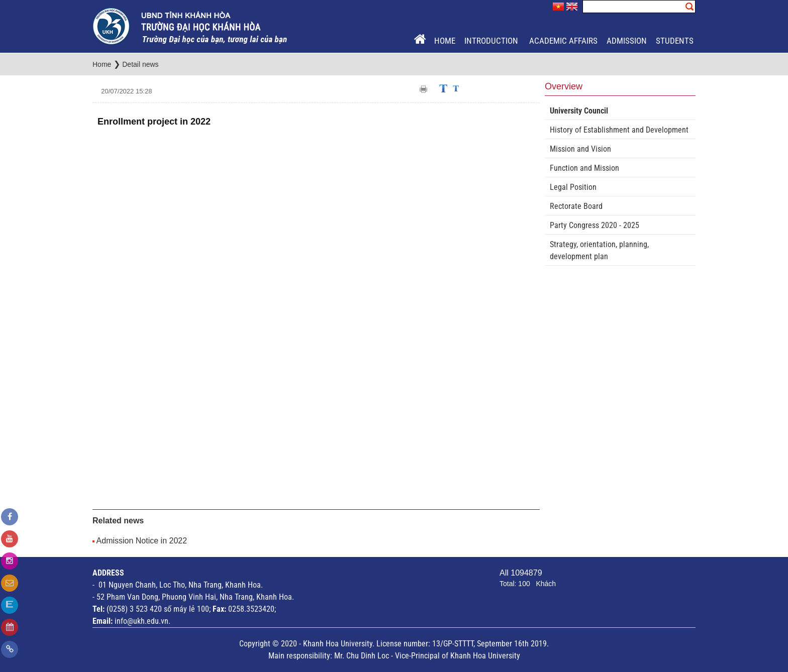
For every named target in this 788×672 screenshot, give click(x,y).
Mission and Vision (580, 149)
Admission (627, 41)
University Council (579, 111)
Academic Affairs (563, 41)
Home (445, 41)
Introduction (492, 41)
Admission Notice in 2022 (142, 541)
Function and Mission (584, 168)
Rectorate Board (576, 206)
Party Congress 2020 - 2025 (595, 225)
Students (675, 41)
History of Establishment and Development (619, 130)
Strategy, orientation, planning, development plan (599, 250)
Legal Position (573, 187)
